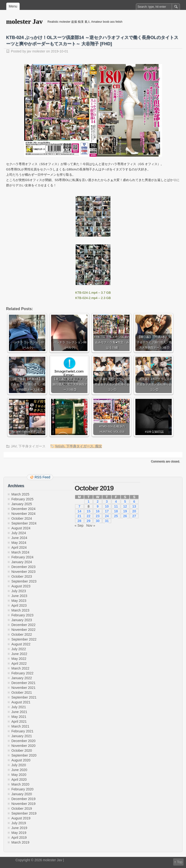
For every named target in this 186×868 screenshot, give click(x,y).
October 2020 (22, 751)
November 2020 (23, 746)
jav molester (36, 51)
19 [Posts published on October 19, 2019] (125, 511)
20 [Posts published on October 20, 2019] (134, 511)
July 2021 (19, 707)
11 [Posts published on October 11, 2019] (116, 506)
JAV (14, 446)
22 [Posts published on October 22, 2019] (89, 516)
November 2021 (23, 688)
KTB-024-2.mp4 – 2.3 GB (93, 298)
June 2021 (19, 712)
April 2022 (19, 664)
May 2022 (19, 659)
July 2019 (19, 823)
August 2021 (21, 702)
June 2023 (19, 596)
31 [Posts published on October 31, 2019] (107, 521)
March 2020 (20, 784)
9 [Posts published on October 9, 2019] (98, 506)
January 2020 (22, 794)
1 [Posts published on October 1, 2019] (89, 502)
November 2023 (23, 572)
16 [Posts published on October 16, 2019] (98, 511)
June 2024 (19, 538)
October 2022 (22, 635)
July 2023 (19, 591)
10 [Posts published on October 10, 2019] (107, 506)
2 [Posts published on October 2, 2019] (98, 502)
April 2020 (19, 780)
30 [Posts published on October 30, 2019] (98, 521)
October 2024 (22, 518)
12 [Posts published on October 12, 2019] (125, 506)
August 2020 (21, 760)
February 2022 (22, 673)
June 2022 (19, 654)
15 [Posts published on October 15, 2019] (89, 511)
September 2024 (24, 523)
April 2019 (19, 838)
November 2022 (23, 630)
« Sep (79, 525)
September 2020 (24, 755)
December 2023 (23, 567)
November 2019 (23, 804)
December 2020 (23, 741)
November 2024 (23, 514)
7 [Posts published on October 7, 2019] (79, 506)
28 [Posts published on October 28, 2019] (79, 521)
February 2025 (22, 499)
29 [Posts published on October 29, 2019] (89, 521)
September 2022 (24, 639)
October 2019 (22, 809)
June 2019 (19, 828)
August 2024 (21, 528)
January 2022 (22, 678)
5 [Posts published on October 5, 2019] (125, 502)
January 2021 (22, 736)
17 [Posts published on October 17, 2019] (107, 511)
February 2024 (22, 557)
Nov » (91, 525)
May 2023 (19, 601)
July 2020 (19, 765)
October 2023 (22, 576)
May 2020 (19, 775)
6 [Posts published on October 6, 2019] (134, 502)
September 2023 (24, 581)
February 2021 (22, 731)
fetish (60, 446)
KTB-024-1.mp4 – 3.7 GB (93, 293)
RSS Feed (43, 477)
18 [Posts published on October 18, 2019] (116, 511)
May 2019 (19, 833)
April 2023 (19, 605)
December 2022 (23, 625)
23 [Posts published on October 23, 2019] (98, 516)
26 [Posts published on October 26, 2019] (125, 516)
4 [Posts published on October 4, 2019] (116, 502)
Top (180, 862)
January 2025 (22, 504)
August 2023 (21, 586)
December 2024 (23, 509)
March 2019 (20, 842)
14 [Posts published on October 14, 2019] (79, 511)
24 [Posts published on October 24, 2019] (107, 516)
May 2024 (19, 543)
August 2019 (21, 818)
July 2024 (19, 533)
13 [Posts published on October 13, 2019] (134, 506)
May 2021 (19, 717)
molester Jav (24, 21)
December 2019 (23, 799)
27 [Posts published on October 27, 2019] (134, 516)
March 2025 (20, 494)
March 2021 (20, 726)
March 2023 (20, 610)
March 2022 (20, 668)
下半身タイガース (32, 446)
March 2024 (20, 552)
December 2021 (23, 683)
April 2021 (19, 722)
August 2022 (21, 644)
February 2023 (22, 615)
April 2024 (19, 547)
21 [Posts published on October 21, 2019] (79, 516)
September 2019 (24, 813)
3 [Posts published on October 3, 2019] (107, 502)
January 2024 (22, 562)
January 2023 (22, 620)
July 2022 (19, 649)
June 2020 (19, 770)
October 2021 (22, 693)
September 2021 (24, 697)
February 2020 (22, 789)
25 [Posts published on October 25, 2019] (116, 516)
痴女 (99, 446)
